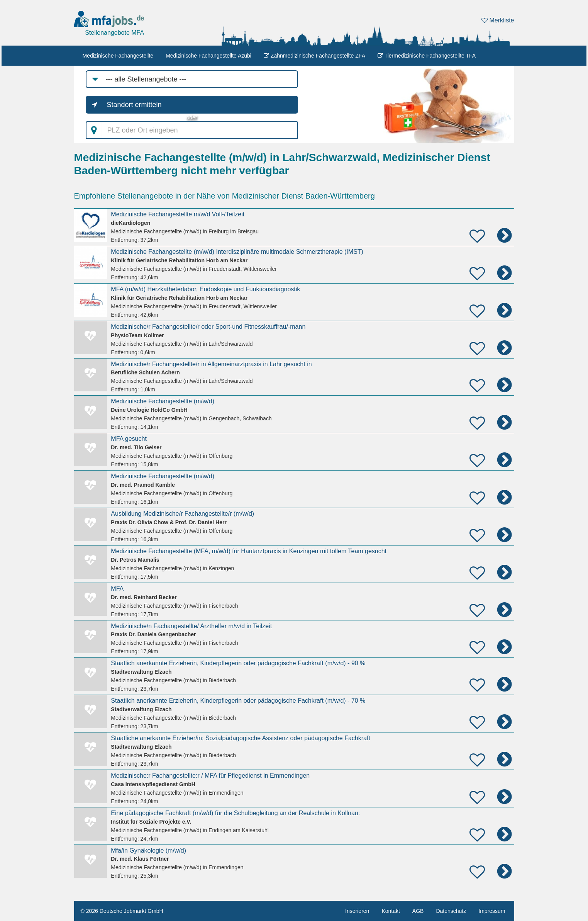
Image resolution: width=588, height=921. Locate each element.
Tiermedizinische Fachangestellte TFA (427, 56)
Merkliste (498, 20)
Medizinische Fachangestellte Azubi (208, 56)
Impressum (492, 911)
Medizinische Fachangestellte (118, 56)
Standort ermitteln (134, 105)
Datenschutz (451, 911)
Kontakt (391, 911)
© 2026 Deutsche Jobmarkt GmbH (122, 911)
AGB (418, 911)
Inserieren (357, 911)
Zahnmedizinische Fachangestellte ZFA (314, 56)
